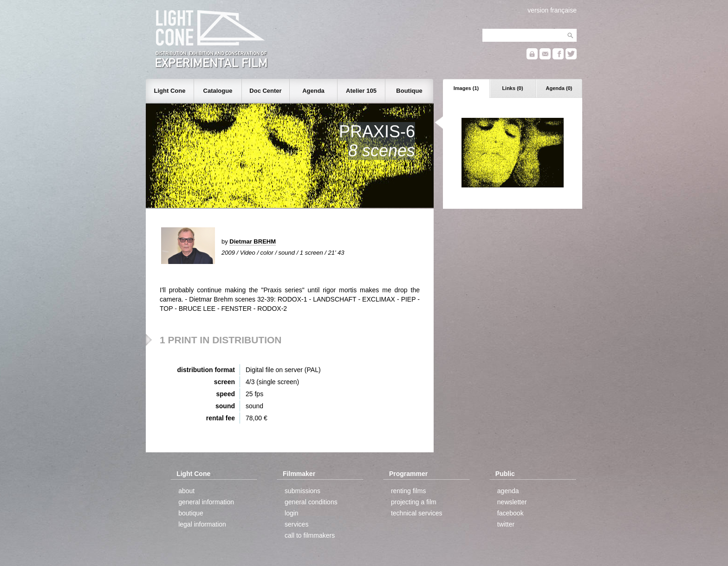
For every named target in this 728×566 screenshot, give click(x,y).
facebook (510, 513)
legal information (202, 524)
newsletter (512, 502)
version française (552, 10)
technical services (417, 513)
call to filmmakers (310, 535)
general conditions (311, 502)
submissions (302, 491)
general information (206, 502)
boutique (191, 513)
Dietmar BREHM (253, 241)
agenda (508, 491)
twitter (506, 524)
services (296, 524)
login (292, 513)
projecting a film (414, 502)
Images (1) (466, 88)
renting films (408, 491)
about (186, 491)
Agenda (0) (559, 88)
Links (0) (512, 88)
